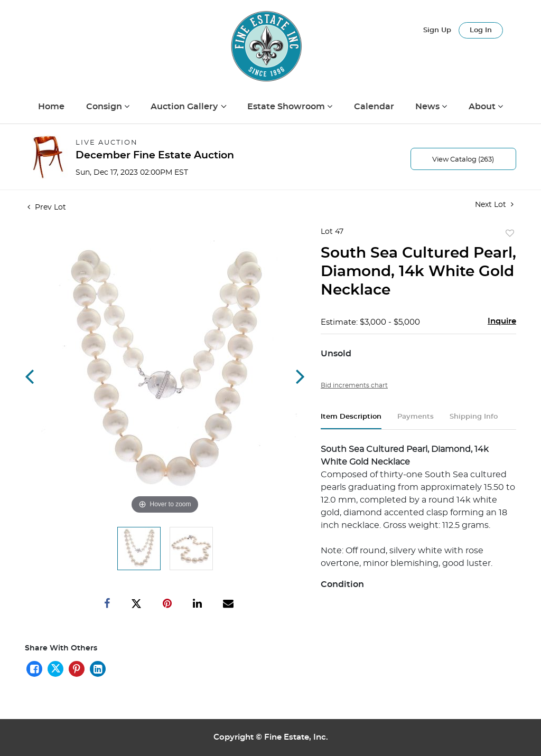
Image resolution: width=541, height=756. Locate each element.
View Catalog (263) (463, 160)
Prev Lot (47, 207)
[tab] (351, 421)
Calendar (374, 107)
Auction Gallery (185, 107)
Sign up (437, 30)
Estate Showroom (287, 107)
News (428, 107)
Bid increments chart (354, 385)
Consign (105, 107)
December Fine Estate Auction (155, 155)
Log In (481, 30)
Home (51, 107)
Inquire (502, 321)
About (483, 107)
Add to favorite (510, 234)
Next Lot (494, 205)
